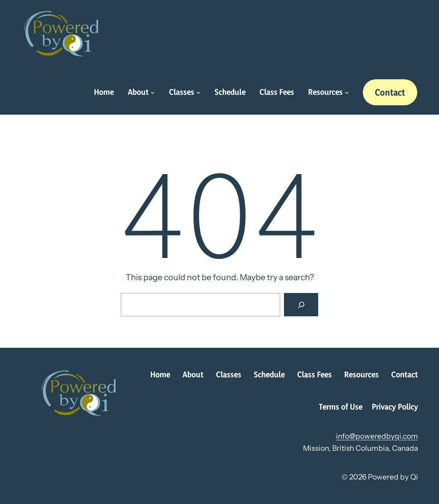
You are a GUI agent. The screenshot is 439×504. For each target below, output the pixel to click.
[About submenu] (152, 92)
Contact (390, 92)
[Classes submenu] (198, 92)
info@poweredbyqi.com (377, 436)
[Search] (301, 304)
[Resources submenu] (347, 92)
